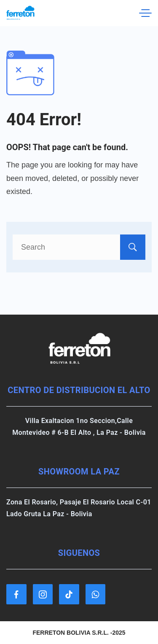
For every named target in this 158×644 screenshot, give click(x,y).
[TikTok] (69, 594)
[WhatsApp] (96, 594)
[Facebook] (16, 594)
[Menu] (145, 13)
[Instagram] (43, 594)
